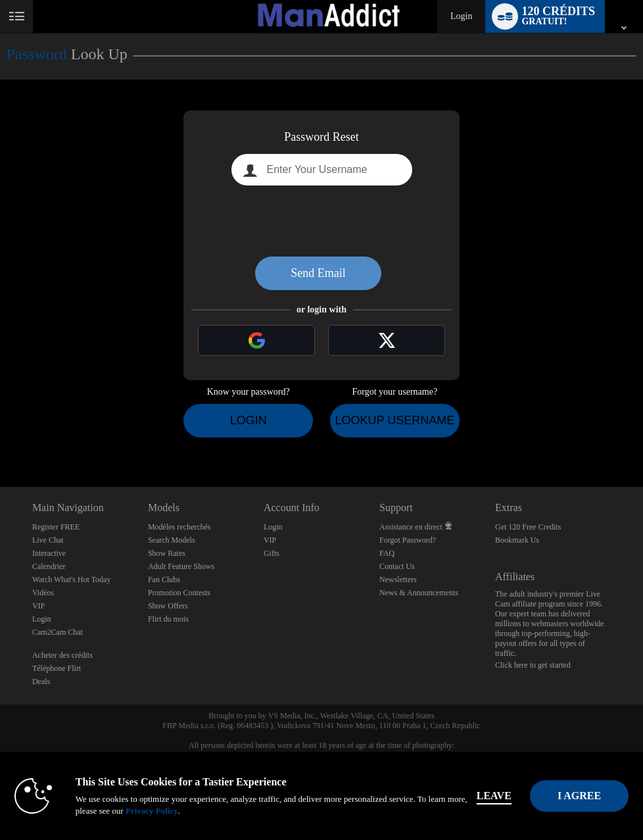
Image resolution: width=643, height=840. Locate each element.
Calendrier (49, 566)
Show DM (0, 438)
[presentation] (321, 221)
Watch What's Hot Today (72, 580)
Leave (501, 796)
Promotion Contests (179, 593)
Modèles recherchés (179, 527)
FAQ (387, 553)
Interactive (49, 553)
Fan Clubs (164, 580)
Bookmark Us (517, 540)
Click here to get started (533, 665)
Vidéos (43, 593)
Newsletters (398, 580)
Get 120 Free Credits (528, 527)
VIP (38, 606)
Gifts (272, 553)
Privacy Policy (158, 811)
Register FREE (56, 527)
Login (461, 16)
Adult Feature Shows (181, 566)
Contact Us (397, 566)
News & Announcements (419, 593)
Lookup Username (394, 420)
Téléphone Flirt (57, 668)
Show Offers (168, 606)
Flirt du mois (168, 619)
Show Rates (167, 553)
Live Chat (48, 540)
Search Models (172, 540)
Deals (41, 681)
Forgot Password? (408, 540)
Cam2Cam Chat (58, 632)
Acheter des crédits (62, 655)
